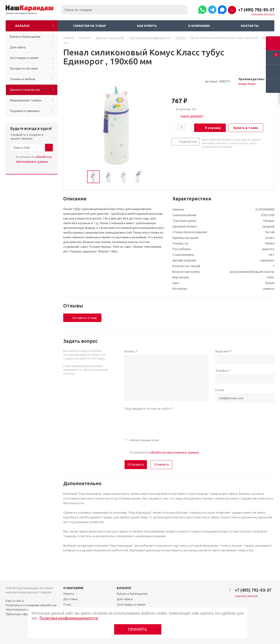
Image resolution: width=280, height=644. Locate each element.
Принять (138, 629)
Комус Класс (247, 84)
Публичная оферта (19, 614)
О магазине (73, 588)
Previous (81, 177)
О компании (199, 26)
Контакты (250, 26)
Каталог (23, 26)
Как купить (147, 26)
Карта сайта (15, 601)
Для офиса (125, 599)
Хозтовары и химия (131, 604)
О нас (67, 604)
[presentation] (160, 421)
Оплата (69, 594)
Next (150, 177)
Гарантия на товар (90, 26)
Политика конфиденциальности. (69, 618)
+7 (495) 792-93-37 (256, 10)
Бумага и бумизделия (132, 594)
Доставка (70, 599)
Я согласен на (34, 159)
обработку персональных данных (174, 452)
